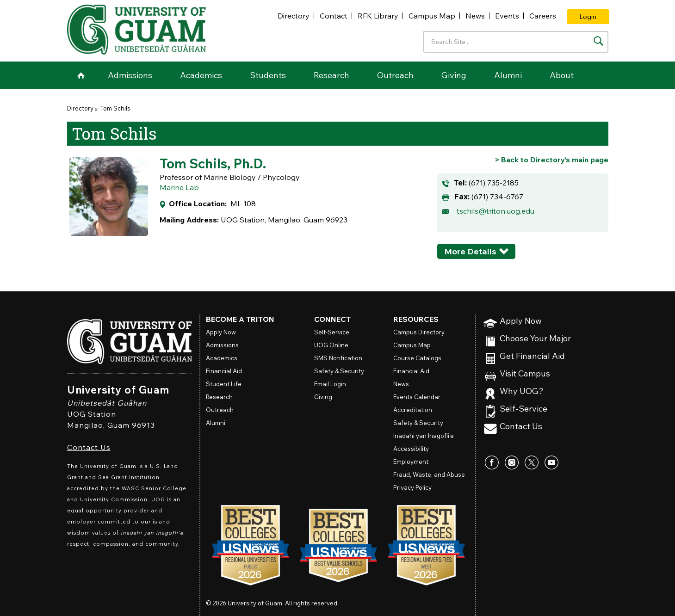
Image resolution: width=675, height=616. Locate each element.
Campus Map (432, 16)
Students (268, 75)
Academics (201, 75)
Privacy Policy (412, 487)
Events (507, 16)
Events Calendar (417, 397)
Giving (454, 75)
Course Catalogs (417, 358)
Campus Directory (419, 332)
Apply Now (521, 321)
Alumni (508, 75)
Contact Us (89, 447)
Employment (411, 462)
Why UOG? (522, 391)
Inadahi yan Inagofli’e (424, 436)
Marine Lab (179, 187)
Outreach (395, 75)
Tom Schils (115, 108)
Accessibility (411, 449)
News (475, 16)
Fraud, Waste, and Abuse (429, 474)
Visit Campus (525, 374)
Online (331, 345)
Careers (543, 16)
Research (331, 75)
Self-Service (523, 409)
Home (81, 75)
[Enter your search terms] (516, 42)
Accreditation (413, 410)
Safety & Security (339, 371)
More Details (470, 251)
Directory (294, 16)
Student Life (224, 384)
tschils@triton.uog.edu (495, 211)
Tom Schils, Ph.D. (213, 163)
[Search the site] (598, 41)
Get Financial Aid (532, 356)
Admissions (130, 75)
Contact (334, 16)
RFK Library (378, 16)
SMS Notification (338, 358)
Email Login (330, 384)
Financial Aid (224, 371)
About (562, 75)
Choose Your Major (535, 339)
